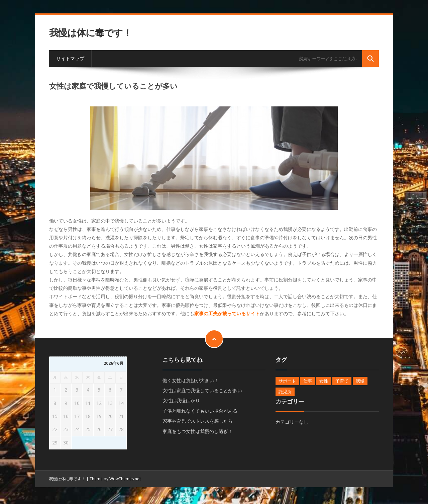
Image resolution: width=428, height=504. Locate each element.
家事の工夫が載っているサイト (227, 313)
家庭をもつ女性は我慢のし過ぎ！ (198, 431)
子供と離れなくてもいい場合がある (200, 411)
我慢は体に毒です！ (90, 33)
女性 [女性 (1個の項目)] (324, 381)
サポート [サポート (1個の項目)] (287, 381)
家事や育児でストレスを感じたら (198, 421)
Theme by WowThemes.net (115, 479)
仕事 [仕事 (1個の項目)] (308, 381)
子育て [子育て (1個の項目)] (342, 381)
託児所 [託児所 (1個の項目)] (285, 392)
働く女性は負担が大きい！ (191, 380)
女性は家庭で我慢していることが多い (202, 390)
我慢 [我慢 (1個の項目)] (360, 381)
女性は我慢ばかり (181, 400)
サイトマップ (70, 58)
